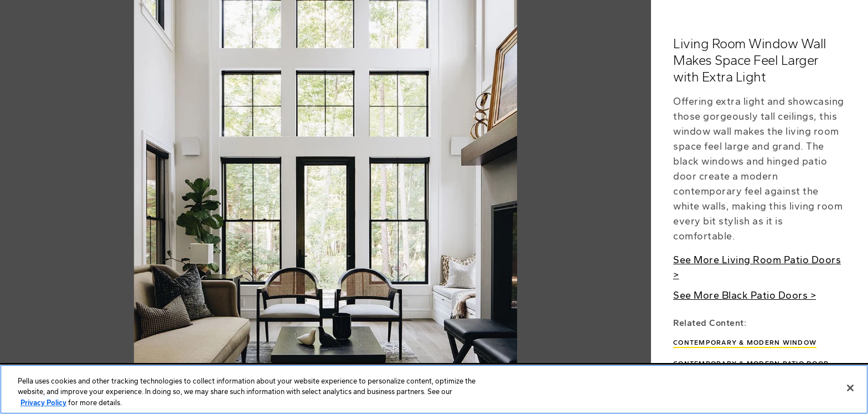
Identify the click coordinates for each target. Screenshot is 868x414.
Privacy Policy (43, 405)
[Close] (850, 390)
